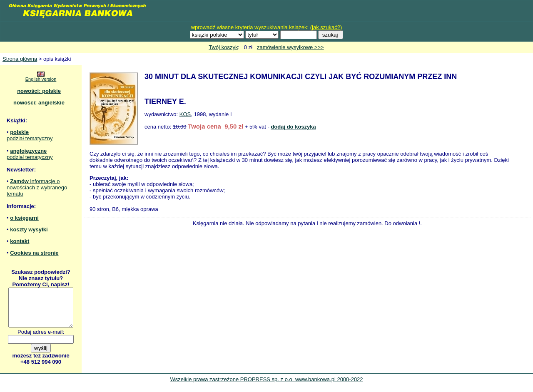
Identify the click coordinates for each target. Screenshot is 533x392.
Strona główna (20, 59)
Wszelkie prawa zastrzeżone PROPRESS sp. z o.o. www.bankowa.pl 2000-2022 (266, 387)
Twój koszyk (223, 47)
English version (41, 79)
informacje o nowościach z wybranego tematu (37, 187)
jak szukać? (326, 27)
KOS (185, 114)
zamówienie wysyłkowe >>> (290, 47)
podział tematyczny (30, 138)
